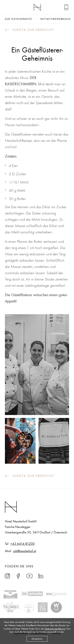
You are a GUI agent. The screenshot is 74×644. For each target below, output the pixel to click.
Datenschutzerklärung (55, 629)
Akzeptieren (37, 639)
